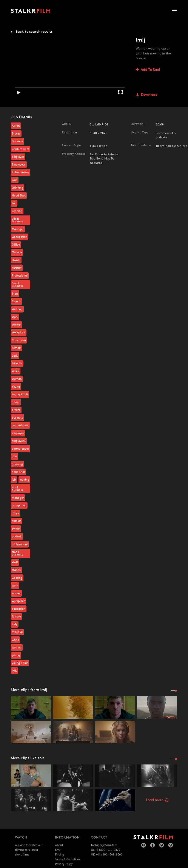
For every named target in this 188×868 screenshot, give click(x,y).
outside (17, 521)
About (59, 845)
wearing (17, 578)
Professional (20, 276)
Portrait (17, 268)
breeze (16, 410)
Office (16, 245)
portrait (17, 537)
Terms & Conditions (68, 859)
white (15, 640)
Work (15, 317)
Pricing (60, 855)
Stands (16, 302)
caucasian (19, 609)
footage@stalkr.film (104, 845)
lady (15, 624)
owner (16, 529)
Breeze (16, 134)
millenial (17, 632)
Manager (18, 229)
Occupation (19, 237)
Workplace (19, 333)
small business (17, 553)
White (16, 371)
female (16, 617)
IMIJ (15, 671)
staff (15, 562)
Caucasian (19, 340)
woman (17, 648)
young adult (20, 663)
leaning (24, 480)
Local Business (17, 220)
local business (17, 489)
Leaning (17, 211)
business (17, 418)
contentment (20, 425)
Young (16, 387)
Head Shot (19, 196)
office (15, 513)
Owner (16, 260)
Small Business (17, 285)
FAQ (58, 850)
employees (19, 441)
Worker (16, 325)
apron (16, 402)
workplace (18, 601)
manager (18, 498)
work (15, 586)
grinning (17, 464)
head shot (18, 472)
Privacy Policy (64, 864)
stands (16, 570)
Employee (18, 157)
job (14, 480)
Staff (15, 294)
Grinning (18, 188)
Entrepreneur (20, 172)
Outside (17, 252)
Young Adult (20, 395)
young (16, 655)
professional (20, 544)
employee (18, 433)
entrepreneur (20, 449)
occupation (19, 506)
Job (14, 203)
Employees (19, 165)
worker (16, 593)
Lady (15, 356)
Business (17, 141)
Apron (16, 126)
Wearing (17, 309)
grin (14, 456)
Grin (15, 180)
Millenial (17, 364)
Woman (17, 379)
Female (17, 348)
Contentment (21, 149)
